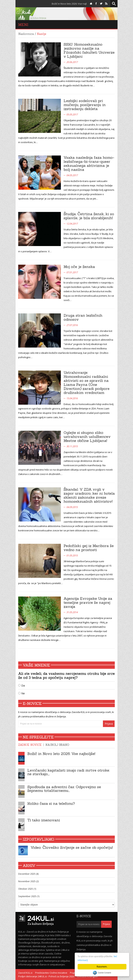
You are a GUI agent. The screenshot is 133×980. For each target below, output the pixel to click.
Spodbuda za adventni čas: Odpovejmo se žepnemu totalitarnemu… (64, 789)
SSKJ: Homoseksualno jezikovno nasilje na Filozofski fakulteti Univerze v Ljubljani (89, 50)
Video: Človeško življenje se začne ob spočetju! (72, 847)
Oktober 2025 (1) (27, 889)
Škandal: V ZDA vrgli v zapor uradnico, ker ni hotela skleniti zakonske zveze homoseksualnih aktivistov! (89, 495)
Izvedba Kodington (87, 976)
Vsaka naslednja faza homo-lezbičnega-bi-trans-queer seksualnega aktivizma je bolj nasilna (89, 163)
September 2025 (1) (29, 896)
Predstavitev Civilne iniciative (51, 973)
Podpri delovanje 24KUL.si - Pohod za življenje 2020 (46, 976)
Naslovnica (26, 34)
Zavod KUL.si (25, 973)
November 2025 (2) (28, 881)
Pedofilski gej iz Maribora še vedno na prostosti (89, 548)
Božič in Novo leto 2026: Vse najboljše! (61, 754)
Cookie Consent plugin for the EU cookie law (102, 973)
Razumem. (102, 967)
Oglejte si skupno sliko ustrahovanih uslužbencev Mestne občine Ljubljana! (87, 437)
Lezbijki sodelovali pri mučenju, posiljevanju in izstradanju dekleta (85, 105)
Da (21, 685)
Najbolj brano (57, 745)
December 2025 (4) (28, 874)
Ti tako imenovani (44, 820)
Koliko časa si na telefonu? (51, 803)
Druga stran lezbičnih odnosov (83, 317)
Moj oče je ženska (79, 267)
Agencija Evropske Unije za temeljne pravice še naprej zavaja (88, 602)
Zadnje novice (30, 745)
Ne (21, 693)
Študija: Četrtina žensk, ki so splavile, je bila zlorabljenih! (89, 216)
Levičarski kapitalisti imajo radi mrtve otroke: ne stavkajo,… (69, 772)
